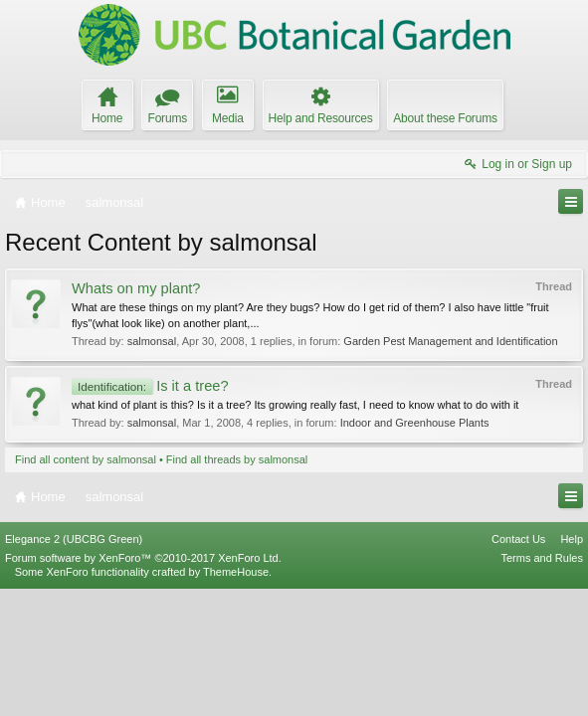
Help (572, 665)
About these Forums (445, 118)
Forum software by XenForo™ (143, 684)
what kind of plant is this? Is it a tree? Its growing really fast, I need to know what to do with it (295, 405)
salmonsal (152, 341)
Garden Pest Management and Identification (450, 341)
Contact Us (518, 665)
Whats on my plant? (136, 288)
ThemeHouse (236, 698)
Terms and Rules (542, 684)
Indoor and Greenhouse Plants (415, 423)
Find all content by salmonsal (86, 459)
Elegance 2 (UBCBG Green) (74, 665)
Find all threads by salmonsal (237, 459)
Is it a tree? (150, 386)
